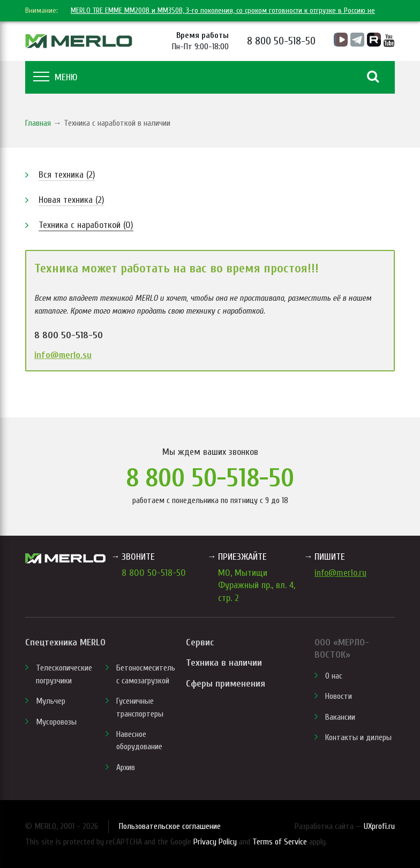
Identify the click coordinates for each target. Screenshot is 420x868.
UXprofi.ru (379, 826)
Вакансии (340, 717)
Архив (126, 767)
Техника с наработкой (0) (86, 225)
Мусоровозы (56, 722)
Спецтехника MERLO (65, 642)
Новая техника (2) (72, 200)
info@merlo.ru (340, 573)
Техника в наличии (224, 663)
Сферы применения (226, 684)
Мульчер (51, 701)
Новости (339, 696)
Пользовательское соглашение (170, 826)
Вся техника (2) (67, 175)
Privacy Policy (215, 842)
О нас (334, 676)
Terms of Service (280, 842)
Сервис (200, 642)
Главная (38, 123)
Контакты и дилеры (358, 737)
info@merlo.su (63, 355)
